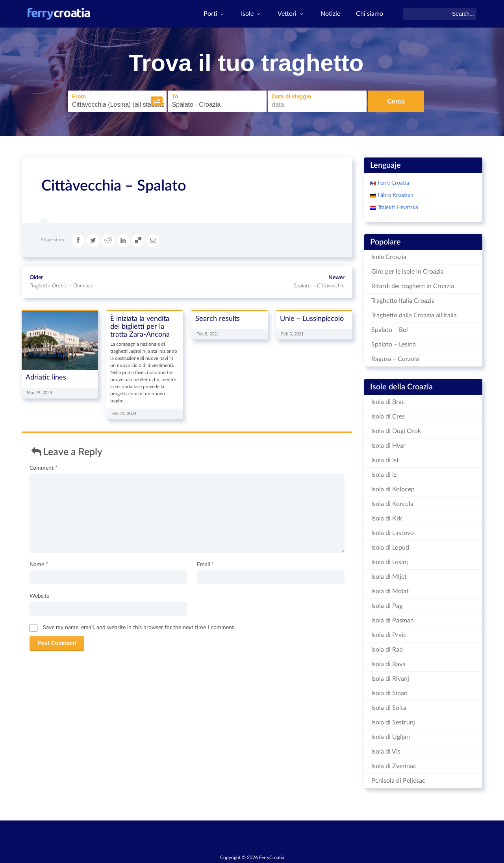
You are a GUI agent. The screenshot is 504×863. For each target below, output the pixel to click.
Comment (44, 468)
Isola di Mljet (389, 577)
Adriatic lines (46, 377)
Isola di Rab (387, 650)
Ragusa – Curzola (395, 359)
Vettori (291, 14)
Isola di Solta (389, 708)
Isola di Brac (388, 402)
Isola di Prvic (389, 635)
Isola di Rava (388, 664)
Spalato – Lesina (394, 344)
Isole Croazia (389, 257)
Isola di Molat (390, 591)
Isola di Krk (387, 519)
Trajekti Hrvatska (397, 207)
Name (39, 565)
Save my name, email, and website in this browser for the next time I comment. (139, 628)
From (79, 96)
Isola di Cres (388, 417)
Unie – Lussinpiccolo (312, 318)
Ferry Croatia (393, 183)
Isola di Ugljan (391, 737)
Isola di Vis (386, 752)
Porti (215, 14)
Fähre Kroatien (395, 195)
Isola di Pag (387, 606)
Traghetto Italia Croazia (403, 301)
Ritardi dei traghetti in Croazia (413, 286)
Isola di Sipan (389, 693)
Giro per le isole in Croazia (408, 272)
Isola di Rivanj (390, 679)
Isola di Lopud (390, 548)
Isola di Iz (384, 475)
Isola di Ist (385, 460)
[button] (156, 101)
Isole (251, 14)
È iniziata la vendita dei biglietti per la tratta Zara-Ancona (140, 326)
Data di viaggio (291, 96)
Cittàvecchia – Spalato (114, 186)
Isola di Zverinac (394, 766)
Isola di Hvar (388, 446)
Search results (218, 318)
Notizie (330, 14)
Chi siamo (370, 14)
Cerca (396, 101)
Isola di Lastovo (393, 533)
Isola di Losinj (390, 562)
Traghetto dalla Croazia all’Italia (414, 315)
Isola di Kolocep (393, 489)
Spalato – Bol (390, 330)
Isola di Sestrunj (393, 722)
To (175, 96)
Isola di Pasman (393, 620)
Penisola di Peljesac (398, 781)
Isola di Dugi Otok (396, 431)
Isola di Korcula (392, 504)
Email (205, 565)
